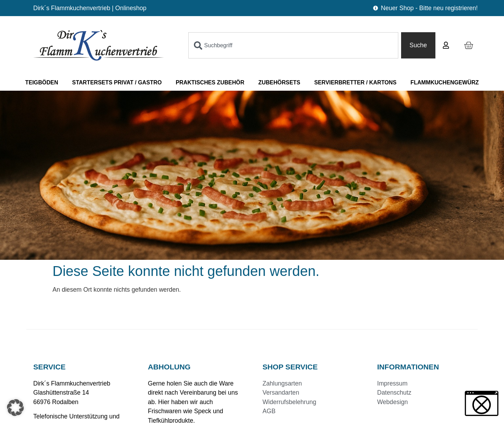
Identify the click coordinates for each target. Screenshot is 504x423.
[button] (15, 408)
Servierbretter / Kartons (355, 82)
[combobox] (293, 45)
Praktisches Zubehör (210, 82)
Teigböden (42, 82)
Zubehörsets (279, 82)
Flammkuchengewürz (445, 82)
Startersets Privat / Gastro (117, 82)
